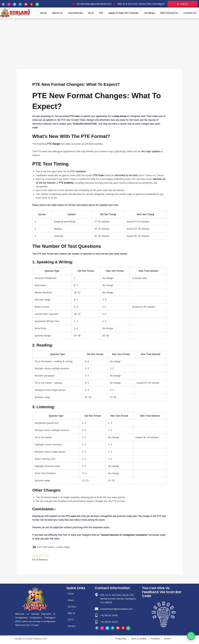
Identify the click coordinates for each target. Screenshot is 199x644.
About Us (57, 13)
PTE (101, 13)
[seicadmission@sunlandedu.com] (97, 609)
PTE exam (75, 116)
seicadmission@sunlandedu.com (116, 609)
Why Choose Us (169, 13)
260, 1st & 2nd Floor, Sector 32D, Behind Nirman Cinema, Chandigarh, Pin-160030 (118, 599)
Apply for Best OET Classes (123, 13)
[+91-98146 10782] (97, 615)
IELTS (91, 13)
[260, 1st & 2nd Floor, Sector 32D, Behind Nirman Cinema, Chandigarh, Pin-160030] (97, 595)
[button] (191, 636)
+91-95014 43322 (109, 622)
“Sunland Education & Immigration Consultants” (124, 535)
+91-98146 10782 (109, 615)
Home (43, 13)
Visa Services (75, 13)
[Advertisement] (99, 39)
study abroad (120, 116)
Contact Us (190, 13)
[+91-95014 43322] (97, 622)
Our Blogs (149, 13)
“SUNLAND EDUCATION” (85, 124)
